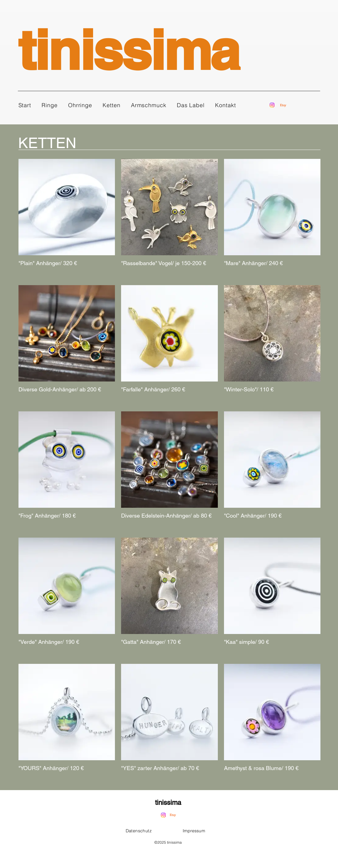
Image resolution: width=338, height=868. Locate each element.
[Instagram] (272, 105)
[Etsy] (283, 105)
